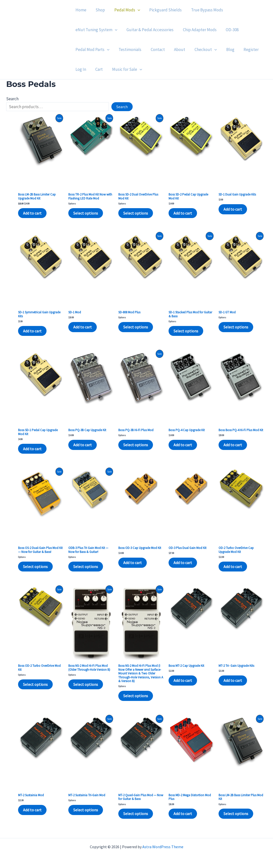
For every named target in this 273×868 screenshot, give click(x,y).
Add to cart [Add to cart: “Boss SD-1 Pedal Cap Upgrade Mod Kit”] (32, 449)
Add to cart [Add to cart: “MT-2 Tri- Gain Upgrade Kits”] (233, 680)
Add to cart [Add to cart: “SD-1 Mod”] (83, 327)
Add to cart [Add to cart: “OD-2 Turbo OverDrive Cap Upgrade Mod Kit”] (233, 567)
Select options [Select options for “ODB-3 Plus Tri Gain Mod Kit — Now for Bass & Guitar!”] (86, 567)
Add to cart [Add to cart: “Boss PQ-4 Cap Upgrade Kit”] (183, 445)
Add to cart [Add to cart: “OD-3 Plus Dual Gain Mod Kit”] (183, 563)
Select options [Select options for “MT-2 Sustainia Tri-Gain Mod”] (86, 810)
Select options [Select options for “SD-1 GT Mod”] (236, 327)
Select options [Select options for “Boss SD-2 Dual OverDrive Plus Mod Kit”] (136, 213)
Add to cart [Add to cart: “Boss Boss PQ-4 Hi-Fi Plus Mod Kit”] (233, 445)
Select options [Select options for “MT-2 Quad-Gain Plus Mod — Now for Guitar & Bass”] (136, 814)
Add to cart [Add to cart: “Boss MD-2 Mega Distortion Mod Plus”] (183, 814)
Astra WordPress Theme (163, 847)
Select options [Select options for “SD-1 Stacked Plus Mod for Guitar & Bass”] (186, 331)
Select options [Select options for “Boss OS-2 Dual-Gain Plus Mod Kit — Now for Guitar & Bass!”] (35, 567)
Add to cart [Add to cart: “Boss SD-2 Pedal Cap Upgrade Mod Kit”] (183, 213)
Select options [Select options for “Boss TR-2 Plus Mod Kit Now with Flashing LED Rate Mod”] (86, 213)
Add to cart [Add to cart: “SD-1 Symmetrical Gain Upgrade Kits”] (32, 331)
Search (12, 99)
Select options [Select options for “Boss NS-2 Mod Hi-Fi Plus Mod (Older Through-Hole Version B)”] (86, 684)
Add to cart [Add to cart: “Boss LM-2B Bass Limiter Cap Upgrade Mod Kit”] (32, 213)
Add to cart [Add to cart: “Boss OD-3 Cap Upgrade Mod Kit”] (133, 563)
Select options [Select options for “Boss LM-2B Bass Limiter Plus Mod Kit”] (236, 814)
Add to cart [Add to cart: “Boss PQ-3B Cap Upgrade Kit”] (83, 445)
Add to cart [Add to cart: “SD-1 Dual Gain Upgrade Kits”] (233, 209)
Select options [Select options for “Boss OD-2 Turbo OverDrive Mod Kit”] (35, 684)
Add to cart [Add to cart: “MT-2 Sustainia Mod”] (32, 810)
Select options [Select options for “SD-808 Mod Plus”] (136, 327)
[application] (135, 10)
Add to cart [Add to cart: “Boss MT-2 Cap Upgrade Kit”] (183, 680)
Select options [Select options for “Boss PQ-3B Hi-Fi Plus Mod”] (136, 445)
